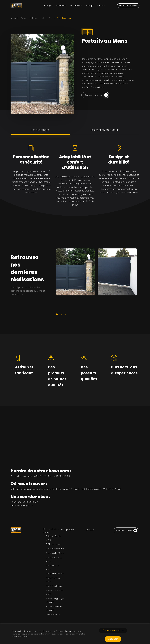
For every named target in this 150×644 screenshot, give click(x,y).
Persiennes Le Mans (53, 580)
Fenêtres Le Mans (55, 553)
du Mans (98, 60)
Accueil (14, 18)
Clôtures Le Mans (54, 544)
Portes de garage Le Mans (55, 600)
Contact (90, 530)
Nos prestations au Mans (53, 531)
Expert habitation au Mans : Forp (37, 18)
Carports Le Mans (55, 549)
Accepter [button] (113, 639)
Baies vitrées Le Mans (54, 538)
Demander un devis (126, 530)
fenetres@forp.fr (25, 505)
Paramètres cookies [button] (113, 630)
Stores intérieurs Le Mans (54, 608)
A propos (69, 530)
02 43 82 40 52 (30, 502)
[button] (95, 96)
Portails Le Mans (54, 586)
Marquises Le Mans (52, 567)
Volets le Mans (53, 614)
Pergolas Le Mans (55, 574)
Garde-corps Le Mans (54, 559)
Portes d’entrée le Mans (55, 592)
